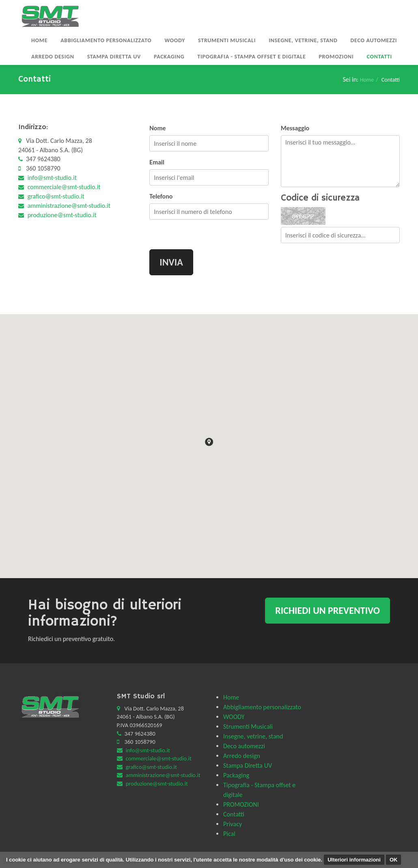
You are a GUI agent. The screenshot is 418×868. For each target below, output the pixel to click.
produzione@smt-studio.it (62, 215)
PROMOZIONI (336, 57)
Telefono (161, 196)
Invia (171, 262)
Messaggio (295, 128)
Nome (157, 128)
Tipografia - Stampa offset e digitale (251, 57)
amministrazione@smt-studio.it (69, 206)
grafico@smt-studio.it (56, 196)
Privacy (233, 824)
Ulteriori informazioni (354, 860)
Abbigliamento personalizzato (106, 40)
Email (157, 162)
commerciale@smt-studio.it (64, 187)
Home (39, 40)
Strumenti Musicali (227, 40)
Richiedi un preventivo (328, 610)
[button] (209, 442)
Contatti (379, 57)
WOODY (175, 40)
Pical (229, 834)
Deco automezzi (374, 40)
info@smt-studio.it (52, 178)
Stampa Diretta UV (114, 57)
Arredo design (53, 57)
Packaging (169, 57)
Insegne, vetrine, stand (303, 40)
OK (394, 860)
